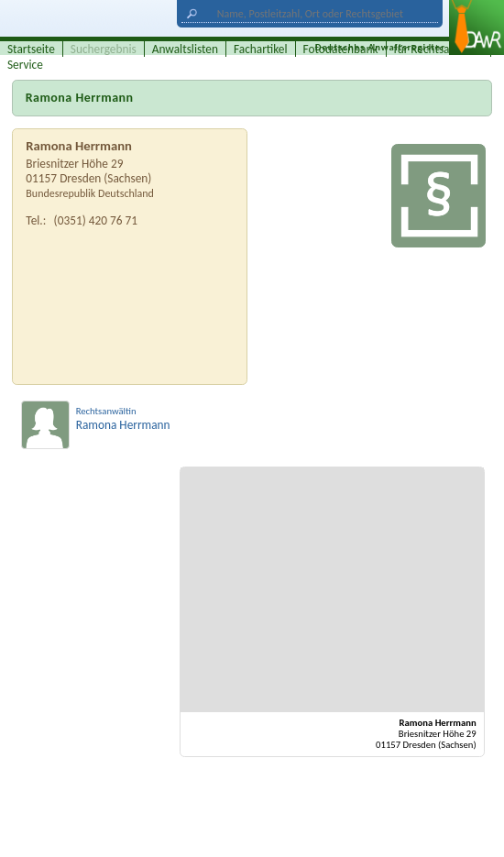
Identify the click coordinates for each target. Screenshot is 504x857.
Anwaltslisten (185, 49)
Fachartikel (261, 49)
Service (25, 65)
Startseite (31, 49)
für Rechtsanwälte (439, 49)
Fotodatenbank (341, 49)
